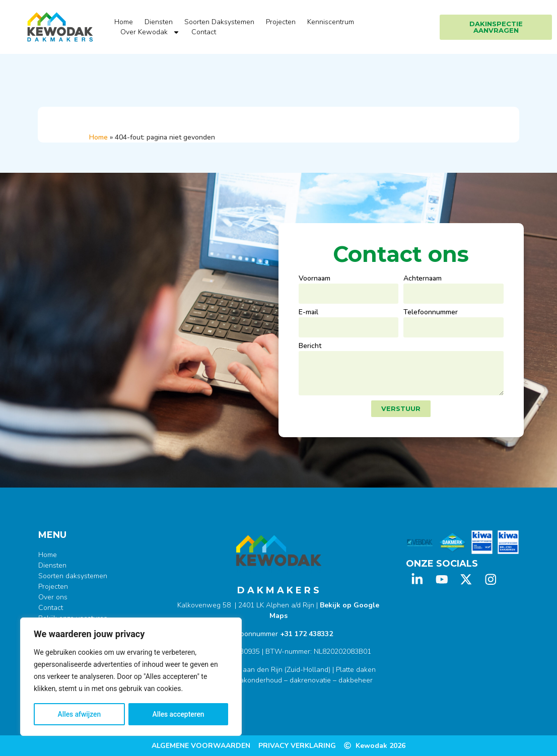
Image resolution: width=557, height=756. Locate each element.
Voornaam (315, 279)
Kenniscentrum (331, 22)
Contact (204, 32)
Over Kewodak (150, 32)
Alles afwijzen (79, 714)
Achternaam (423, 279)
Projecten (281, 22)
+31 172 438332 (306, 634)
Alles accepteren (178, 714)
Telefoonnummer (431, 313)
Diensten (159, 22)
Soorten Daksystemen (219, 22)
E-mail (308, 313)
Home (124, 22)
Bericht (310, 347)
